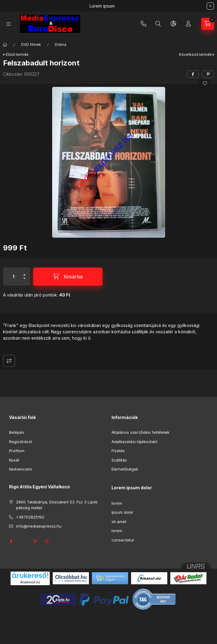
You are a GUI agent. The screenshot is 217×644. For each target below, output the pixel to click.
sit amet (119, 522)
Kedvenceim (20, 469)
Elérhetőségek (125, 469)
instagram (47, 541)
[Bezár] (210, 6)
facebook (11, 541)
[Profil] (188, 24)
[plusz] (24, 272)
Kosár (14, 460)
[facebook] (193, 74)
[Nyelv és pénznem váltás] (173, 24)
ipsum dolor (123, 512)
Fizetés (118, 451)
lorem (117, 503)
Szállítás (119, 460)
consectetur (123, 540)
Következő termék (195, 54)
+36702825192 (143, 24)
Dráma (61, 44)
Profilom (17, 451)
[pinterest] (208, 74)
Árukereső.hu (30, 582)
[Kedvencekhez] (205, 83)
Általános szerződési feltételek (140, 432)
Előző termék (17, 54)
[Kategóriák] (8, 24)
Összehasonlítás (9, 361)
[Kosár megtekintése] (208, 24)
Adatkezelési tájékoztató (135, 442)
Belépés (17, 432)
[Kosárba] (68, 277)
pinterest (35, 541)
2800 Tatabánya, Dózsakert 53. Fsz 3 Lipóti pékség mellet (57, 505)
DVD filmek (31, 44)
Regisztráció (21, 442)
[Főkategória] (5, 45)
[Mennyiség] (14, 277)
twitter (23, 541)
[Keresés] (158, 24)
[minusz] (24, 281)
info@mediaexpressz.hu (39, 526)
